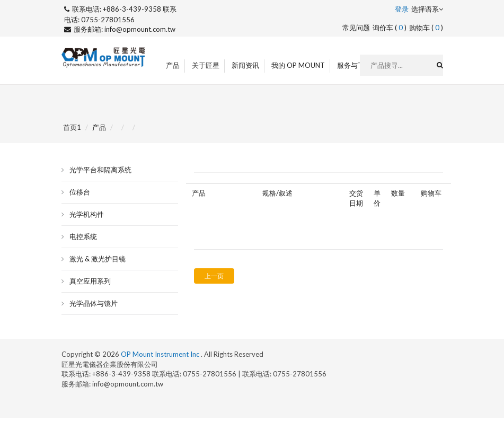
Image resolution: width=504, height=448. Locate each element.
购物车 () (426, 28)
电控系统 (83, 236)
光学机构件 (87, 214)
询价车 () (390, 28)
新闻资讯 (245, 65)
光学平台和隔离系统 (100, 170)
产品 (173, 65)
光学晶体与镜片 (94, 303)
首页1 (72, 127)
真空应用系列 (90, 281)
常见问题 (356, 28)
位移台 (80, 192)
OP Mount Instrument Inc (161, 354)
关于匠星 (206, 65)
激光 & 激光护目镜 (98, 259)
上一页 (214, 276)
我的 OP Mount (298, 65)
